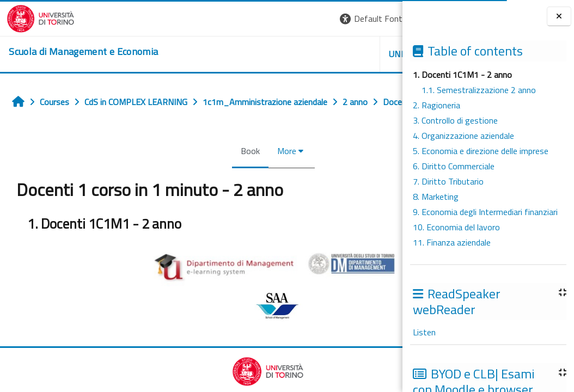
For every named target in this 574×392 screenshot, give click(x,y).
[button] (249, 19)
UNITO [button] (275, 54)
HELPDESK (337, 54)
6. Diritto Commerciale (454, 166)
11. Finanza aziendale (452, 242)
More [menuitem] (220, 175)
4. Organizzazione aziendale (463, 136)
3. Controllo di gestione (455, 120)
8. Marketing (436, 197)
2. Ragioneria (436, 105)
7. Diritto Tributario (448, 181)
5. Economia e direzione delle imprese (481, 151)
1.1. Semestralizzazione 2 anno (479, 90)
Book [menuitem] (184, 175)
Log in (383, 19)
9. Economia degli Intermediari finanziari (485, 212)
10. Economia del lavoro (456, 227)
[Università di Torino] (34, 17)
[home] (77, 52)
